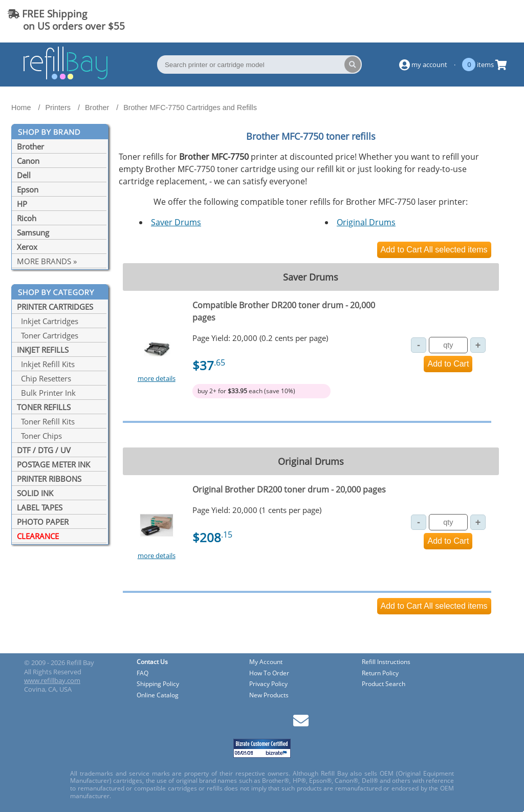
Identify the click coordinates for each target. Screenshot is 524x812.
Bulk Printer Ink (46, 393)
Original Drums (366, 222)
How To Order (269, 674)
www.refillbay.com (52, 680)
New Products (269, 696)
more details (157, 378)
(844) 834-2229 (475, 20)
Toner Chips (39, 436)
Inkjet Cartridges (48, 321)
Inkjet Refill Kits (46, 364)
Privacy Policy (268, 684)
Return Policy (380, 674)
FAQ (143, 674)
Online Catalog (158, 696)
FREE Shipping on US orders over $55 (66, 20)
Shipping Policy (158, 684)
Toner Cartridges (48, 335)
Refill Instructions (386, 662)
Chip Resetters (44, 378)
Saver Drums (176, 222)
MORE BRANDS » (47, 261)
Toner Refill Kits (46, 421)
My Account (266, 662)
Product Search (384, 684)
